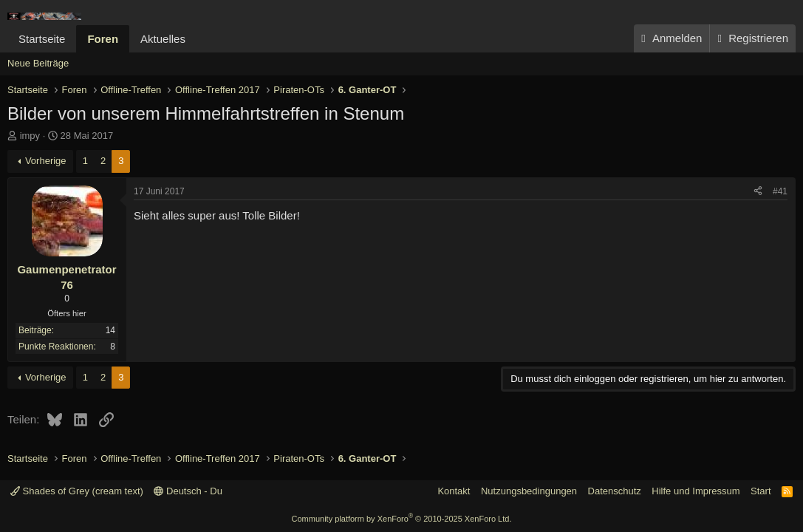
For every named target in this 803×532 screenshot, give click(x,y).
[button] (197, 39)
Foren (103, 39)
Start (761, 491)
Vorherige (46, 161)
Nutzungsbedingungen (529, 491)
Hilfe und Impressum (696, 491)
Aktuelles (163, 39)
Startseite (42, 39)
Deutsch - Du (188, 491)
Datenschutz (615, 491)
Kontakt (454, 491)
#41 (780, 191)
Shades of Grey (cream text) (77, 491)
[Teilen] (758, 192)
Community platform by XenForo (402, 519)
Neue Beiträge (38, 63)
